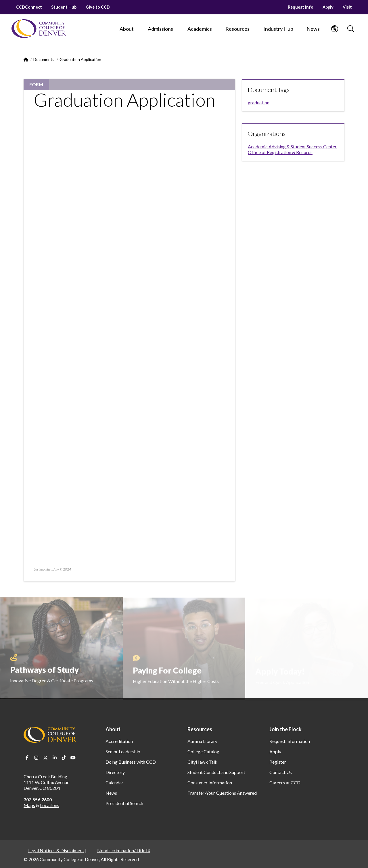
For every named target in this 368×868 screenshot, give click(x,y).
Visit (347, 7)
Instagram (36, 758)
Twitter (45, 758)
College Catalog (203, 751)
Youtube (73, 758)
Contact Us (281, 772)
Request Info (301, 7)
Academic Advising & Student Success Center (292, 146)
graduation (259, 102)
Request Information (290, 741)
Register (278, 762)
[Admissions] (160, 29)
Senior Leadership (123, 751)
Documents (44, 59)
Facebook (27, 758)
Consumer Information (210, 782)
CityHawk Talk (202, 762)
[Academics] (200, 29)
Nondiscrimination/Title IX (124, 850)
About (113, 729)
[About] (126, 29)
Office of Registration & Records (280, 152)
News (111, 793)
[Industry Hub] (278, 29)
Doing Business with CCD (131, 762)
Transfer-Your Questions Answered (222, 793)
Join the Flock (285, 729)
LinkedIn (55, 758)
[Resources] (237, 29)
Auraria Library (202, 741)
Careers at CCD (285, 782)
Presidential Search (124, 803)
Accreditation (119, 741)
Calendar (114, 782)
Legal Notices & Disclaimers (56, 850)
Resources (200, 729)
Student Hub (64, 7)
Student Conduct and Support (216, 772)
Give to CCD (98, 7)
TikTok (64, 758)
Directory (115, 772)
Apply (328, 7)
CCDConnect (29, 7)
